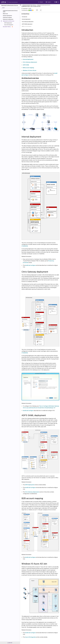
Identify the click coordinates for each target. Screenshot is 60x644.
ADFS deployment (8, 23)
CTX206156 (25, 246)
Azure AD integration (9, 25)
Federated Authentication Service (29, 5)
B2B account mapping (28, 68)
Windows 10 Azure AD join (30, 70)
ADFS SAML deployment (28, 24)
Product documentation (11, 2)
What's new (5, 14)
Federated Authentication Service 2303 (10, 11)
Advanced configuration (8, 19)
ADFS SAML (26, 65)
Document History (8, 27)
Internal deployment (28, 59)
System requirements (7, 16)
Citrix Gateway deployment (30, 62)
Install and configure (7, 17)
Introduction (25, 17)
